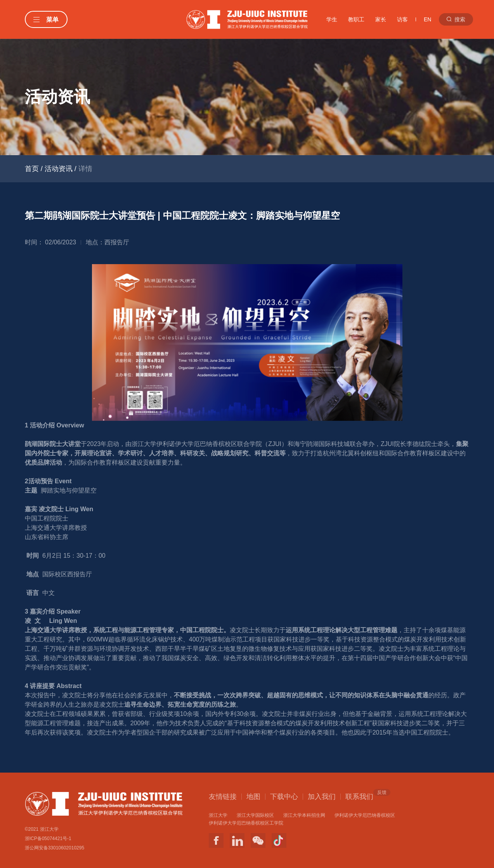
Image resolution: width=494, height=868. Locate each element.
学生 (332, 19)
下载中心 (284, 797)
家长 (381, 19)
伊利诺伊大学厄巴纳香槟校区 (365, 815)
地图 (253, 797)
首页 (32, 169)
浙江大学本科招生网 (304, 815)
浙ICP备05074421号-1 (48, 839)
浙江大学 (218, 815)
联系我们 (359, 796)
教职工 (356, 19)
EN (427, 19)
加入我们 (322, 797)
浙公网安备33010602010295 (55, 848)
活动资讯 (59, 169)
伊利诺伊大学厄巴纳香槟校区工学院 (246, 823)
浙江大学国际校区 (255, 815)
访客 (402, 19)
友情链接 (223, 797)
